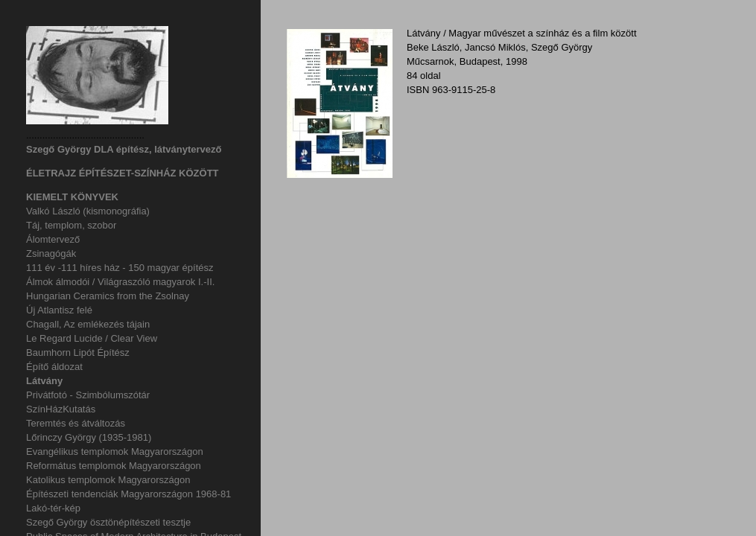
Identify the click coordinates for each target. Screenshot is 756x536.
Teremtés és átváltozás (76, 423)
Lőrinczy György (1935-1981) (89, 437)
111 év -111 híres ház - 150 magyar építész (120, 268)
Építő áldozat (54, 367)
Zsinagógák (51, 253)
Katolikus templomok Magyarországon (108, 480)
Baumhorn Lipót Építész (78, 352)
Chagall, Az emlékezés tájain (88, 324)
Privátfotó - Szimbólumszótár (88, 395)
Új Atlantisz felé (59, 310)
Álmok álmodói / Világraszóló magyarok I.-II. (120, 282)
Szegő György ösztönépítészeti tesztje (108, 522)
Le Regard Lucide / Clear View (92, 338)
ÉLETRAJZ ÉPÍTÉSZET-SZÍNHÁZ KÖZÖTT (123, 173)
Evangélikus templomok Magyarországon (115, 452)
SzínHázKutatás (61, 409)
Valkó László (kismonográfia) (88, 211)
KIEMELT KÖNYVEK (72, 197)
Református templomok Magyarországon (114, 466)
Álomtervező (53, 239)
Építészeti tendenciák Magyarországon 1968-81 (128, 494)
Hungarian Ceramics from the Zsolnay (108, 296)
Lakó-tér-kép (53, 508)
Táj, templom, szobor (71, 225)
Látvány (44, 381)
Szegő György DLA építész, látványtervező (124, 149)
